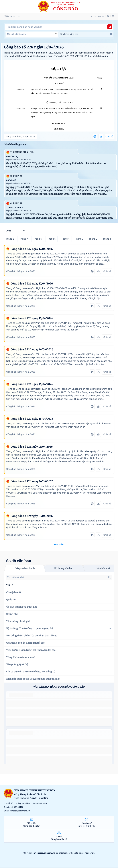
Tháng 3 (79, 239)
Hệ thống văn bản (64, 568)
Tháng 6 (37, 239)
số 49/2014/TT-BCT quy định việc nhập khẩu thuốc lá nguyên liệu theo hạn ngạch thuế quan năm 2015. (58, 704)
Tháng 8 (10, 239)
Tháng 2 (93, 239)
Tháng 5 (51, 239)
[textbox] (32, 34)
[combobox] (32, 34)
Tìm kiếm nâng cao (86, 34)
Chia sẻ (109, 137)
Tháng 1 (107, 239)
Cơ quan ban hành (25, 568)
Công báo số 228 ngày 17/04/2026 (34, 47)
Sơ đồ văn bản (19, 561)
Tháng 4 (65, 239)
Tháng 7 (24, 239)
